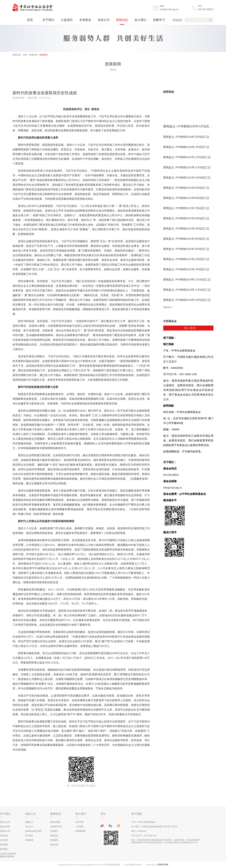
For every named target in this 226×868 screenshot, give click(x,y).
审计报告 (29, 836)
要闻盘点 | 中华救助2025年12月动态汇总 (187, 157)
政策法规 (54, 845)
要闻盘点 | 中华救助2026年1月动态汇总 (186, 147)
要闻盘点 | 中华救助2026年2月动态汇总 (186, 137)
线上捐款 (190, 328)
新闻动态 (122, 20)
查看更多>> (168, 307)
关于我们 (48, 20)
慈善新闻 (44, 55)
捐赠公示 (29, 822)
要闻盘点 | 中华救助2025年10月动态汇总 (187, 178)
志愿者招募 (80, 831)
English (177, 20)
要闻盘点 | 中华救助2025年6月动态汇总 (186, 218)
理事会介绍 (5, 831)
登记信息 (4, 836)
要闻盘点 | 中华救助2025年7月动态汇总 (186, 208)
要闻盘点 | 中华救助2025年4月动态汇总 (186, 239)
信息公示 (104, 20)
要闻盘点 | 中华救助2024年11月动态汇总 (187, 290)
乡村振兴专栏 (56, 827)
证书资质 (4, 840)
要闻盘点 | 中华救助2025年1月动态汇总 (186, 269)
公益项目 (67, 20)
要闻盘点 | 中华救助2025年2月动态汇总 (186, 259)
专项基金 (85, 20)
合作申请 (79, 822)
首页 (30, 20)
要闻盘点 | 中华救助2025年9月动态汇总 (186, 188)
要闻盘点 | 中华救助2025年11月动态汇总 (187, 167)
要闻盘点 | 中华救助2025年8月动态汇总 (186, 198)
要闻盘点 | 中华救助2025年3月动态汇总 (186, 249)
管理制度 (29, 840)
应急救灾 (54, 831)
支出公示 (29, 827)
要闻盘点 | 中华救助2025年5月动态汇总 (186, 229)
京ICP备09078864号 (133, 865)
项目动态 (54, 836)
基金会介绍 (5, 822)
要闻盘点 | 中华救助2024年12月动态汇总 (187, 280)
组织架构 (4, 845)
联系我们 (4, 849)
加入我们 (140, 20)
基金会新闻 (55, 822)
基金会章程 (5, 827)
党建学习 (159, 20)
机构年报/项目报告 (33, 831)
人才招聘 (79, 827)
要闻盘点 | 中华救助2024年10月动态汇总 (187, 300)
